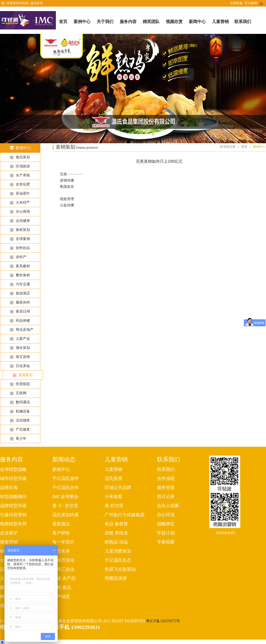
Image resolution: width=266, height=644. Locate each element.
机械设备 (23, 411)
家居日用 (23, 311)
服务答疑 (166, 487)
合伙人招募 (168, 506)
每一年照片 (63, 542)
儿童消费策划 (118, 551)
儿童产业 (23, 339)
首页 (63, 22)
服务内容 (128, 22)
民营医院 (23, 384)
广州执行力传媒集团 (125, 515)
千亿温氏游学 (66, 478)
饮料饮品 (23, 248)
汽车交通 (23, 284)
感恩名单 (61, 551)
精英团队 (151, 22)
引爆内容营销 (13, 515)
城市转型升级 (13, 478)
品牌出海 (9, 487)
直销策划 (25, 375)
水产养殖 (23, 175)
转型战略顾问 (13, 497)
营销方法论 (63, 560)
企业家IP (9, 533)
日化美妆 (23, 366)
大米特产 (23, 202)
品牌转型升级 (13, 506)
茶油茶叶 (23, 193)
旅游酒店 (23, 293)
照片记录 (166, 497)
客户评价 (61, 533)
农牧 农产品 (64, 578)
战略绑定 (166, 524)
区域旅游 (23, 166)
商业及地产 (25, 330)
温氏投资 (113, 478)
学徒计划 (166, 533)
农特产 (21, 257)
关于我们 (105, 22)
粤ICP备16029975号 (163, 621)
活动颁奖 (23, 420)
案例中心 (82, 22)
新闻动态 (64, 459)
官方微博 (254, 3)
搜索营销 (9, 542)
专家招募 (166, 542)
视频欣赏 (174, 22)
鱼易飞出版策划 (120, 569)
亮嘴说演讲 (116, 578)
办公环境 (166, 515)
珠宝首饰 (23, 357)
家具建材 (23, 266)
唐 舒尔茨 (114, 506)
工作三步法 (63, 569)
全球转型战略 (13, 469)
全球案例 (23, 239)
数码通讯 (23, 402)
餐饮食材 (23, 275)
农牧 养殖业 (116, 533)
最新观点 (61, 524)
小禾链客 (113, 497)
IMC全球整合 (65, 497)
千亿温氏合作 (66, 487)
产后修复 (23, 429)
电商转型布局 (13, 524)
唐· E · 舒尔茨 (65, 506)
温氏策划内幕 (66, 515)
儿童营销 (220, 22)
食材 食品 (62, 587)
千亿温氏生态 (118, 560)
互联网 (21, 393)
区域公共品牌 (118, 487)
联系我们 (243, 22)
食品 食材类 (116, 524)
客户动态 (61, 596)
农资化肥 (23, 184)
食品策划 (23, 157)
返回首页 (37, 3)
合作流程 (166, 478)
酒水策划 (23, 348)
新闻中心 (197, 22)
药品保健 (23, 320)
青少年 (21, 438)
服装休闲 (23, 302)
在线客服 (236, 3)
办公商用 (23, 212)
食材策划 (23, 230)
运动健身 (23, 221)
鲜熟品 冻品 (116, 542)
